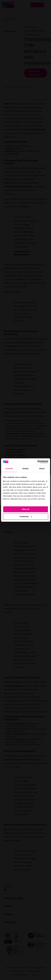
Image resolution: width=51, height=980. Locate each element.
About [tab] (42, 468)
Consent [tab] (9, 468)
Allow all (25, 509)
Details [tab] (26, 468)
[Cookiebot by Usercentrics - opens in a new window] (37, 462)
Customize (26, 516)
